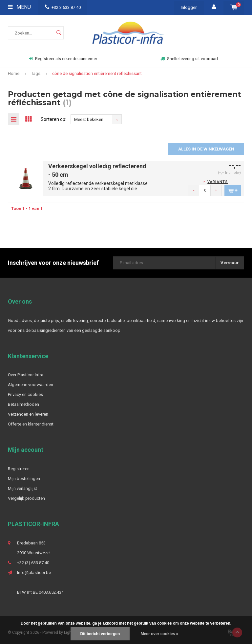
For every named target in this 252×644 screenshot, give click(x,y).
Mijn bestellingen (24, 479)
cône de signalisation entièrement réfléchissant (97, 73)
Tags (36, 73)
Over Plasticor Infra (26, 375)
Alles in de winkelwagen (206, 149)
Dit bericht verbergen (100, 634)
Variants (218, 182)
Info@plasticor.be (34, 573)
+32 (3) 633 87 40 (33, 563)
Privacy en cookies (25, 394)
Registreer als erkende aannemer (63, 59)
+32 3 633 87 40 (63, 7)
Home (14, 73)
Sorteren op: (53, 119)
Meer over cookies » (160, 634)
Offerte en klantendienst (31, 424)
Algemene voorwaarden (31, 385)
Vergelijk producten (26, 498)
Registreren (19, 469)
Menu (19, 7)
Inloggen (189, 7)
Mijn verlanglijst (22, 488)
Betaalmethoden (23, 404)
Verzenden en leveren (28, 414)
